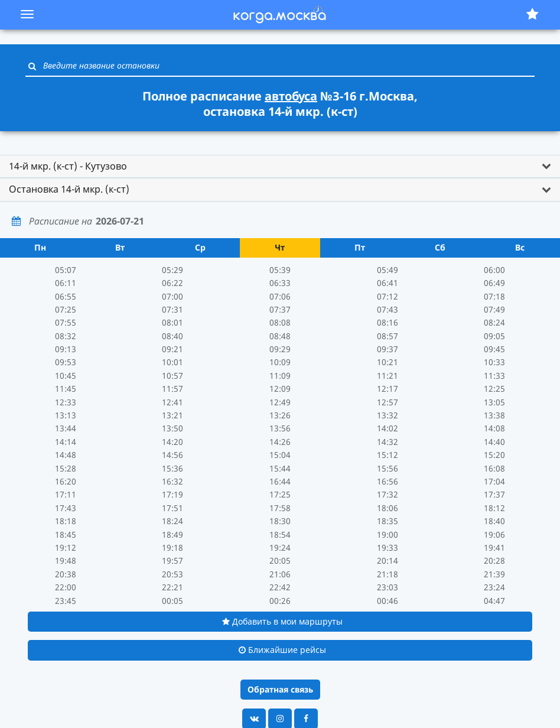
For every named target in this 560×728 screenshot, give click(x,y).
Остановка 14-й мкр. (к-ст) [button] (69, 189)
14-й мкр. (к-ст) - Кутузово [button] (68, 166)
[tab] (280, 167)
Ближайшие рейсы (282, 650)
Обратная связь (280, 689)
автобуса (291, 96)
